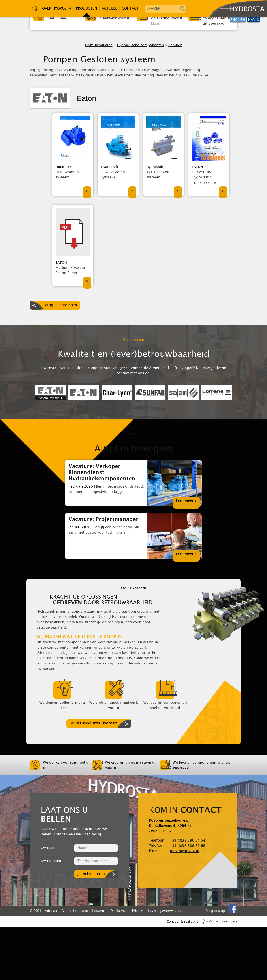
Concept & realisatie (202, 974)
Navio (254, 20)
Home (35, 8)
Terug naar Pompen (60, 358)
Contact (130, 8)
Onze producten (99, 98)
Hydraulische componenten (140, 98)
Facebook (233, 962)
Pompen (175, 98)
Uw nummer (51, 914)
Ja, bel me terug (91, 927)
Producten (86, 8)
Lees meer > (186, 554)
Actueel (109, 8)
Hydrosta (237, 9)
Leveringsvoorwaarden (166, 964)
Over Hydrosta (57, 8)
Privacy (137, 964)
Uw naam (49, 901)
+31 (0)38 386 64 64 (188, 894)
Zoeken (183, 9)
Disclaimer (119, 964)
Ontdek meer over (94, 776)
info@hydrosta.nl (185, 904)
